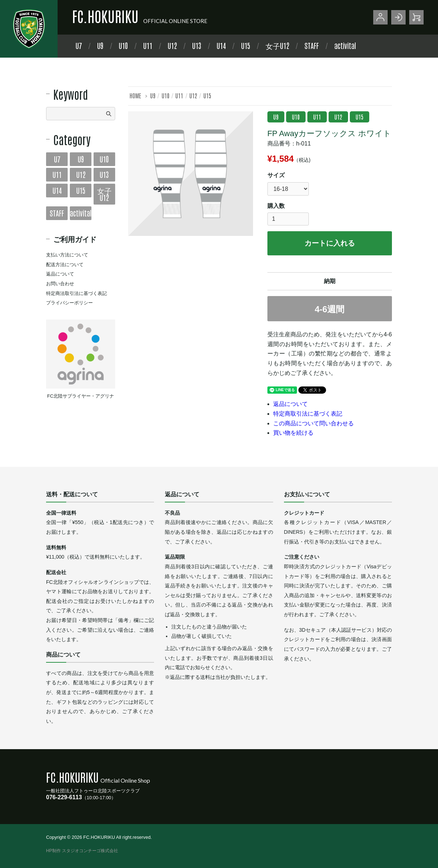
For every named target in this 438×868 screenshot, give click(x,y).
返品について (290, 404)
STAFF (312, 45)
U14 (221, 45)
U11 (148, 45)
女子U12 (277, 45)
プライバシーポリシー (69, 303)
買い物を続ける (293, 433)
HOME (135, 95)
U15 (246, 45)
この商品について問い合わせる (313, 423)
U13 (197, 45)
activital (345, 45)
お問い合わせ (60, 284)
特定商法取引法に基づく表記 (76, 293)
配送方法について (65, 265)
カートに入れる (330, 243)
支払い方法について (67, 255)
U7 (79, 45)
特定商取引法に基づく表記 (308, 414)
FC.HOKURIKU (105, 16)
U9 (100, 45)
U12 (172, 45)
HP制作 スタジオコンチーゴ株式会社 (82, 851)
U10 (123, 45)
